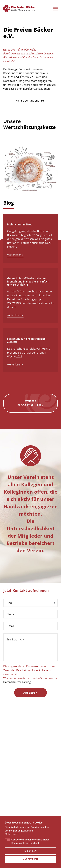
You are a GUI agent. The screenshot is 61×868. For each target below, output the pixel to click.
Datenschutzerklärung (17, 805)
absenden (30, 816)
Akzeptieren (31, 859)
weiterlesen (15, 313)
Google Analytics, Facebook (30, 841)
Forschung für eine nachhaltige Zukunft (26, 463)
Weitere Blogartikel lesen (30, 526)
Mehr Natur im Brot (19, 283)
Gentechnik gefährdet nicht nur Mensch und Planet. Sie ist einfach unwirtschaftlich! (28, 372)
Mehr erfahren (12, 834)
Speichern (30, 851)
